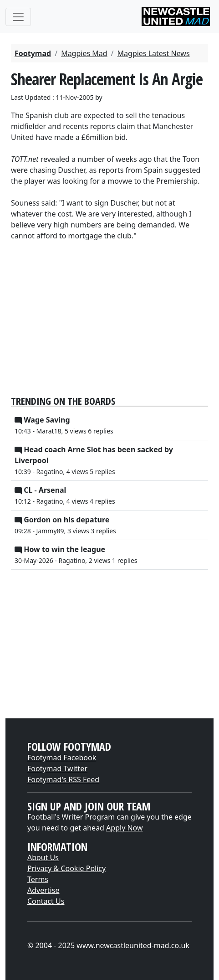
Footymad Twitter (57, 769)
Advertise (43, 890)
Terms (38, 879)
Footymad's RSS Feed (63, 779)
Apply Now (124, 828)
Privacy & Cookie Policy (66, 868)
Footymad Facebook (62, 758)
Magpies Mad (84, 53)
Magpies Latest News (154, 53)
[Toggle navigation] (18, 17)
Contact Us (46, 901)
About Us (43, 857)
